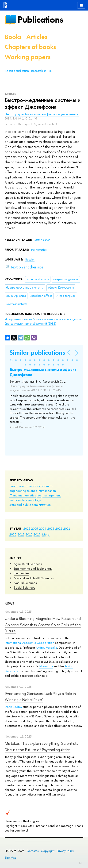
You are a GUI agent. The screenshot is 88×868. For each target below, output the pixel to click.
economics (45, 486)
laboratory (46, 666)
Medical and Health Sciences (34, 578)
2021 (67, 528)
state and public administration (30, 505)
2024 (43, 528)
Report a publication (17, 71)
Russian (30, 260)
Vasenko (52, 647)
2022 (59, 528)
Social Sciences (24, 587)
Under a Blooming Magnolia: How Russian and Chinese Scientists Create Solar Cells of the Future (43, 625)
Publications (40, 20)
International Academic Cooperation (29, 643)
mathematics (18, 500)
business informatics (23, 486)
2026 (27, 528)
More (46, 534)
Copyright (48, 851)
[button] (11, 360)
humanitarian (47, 491)
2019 (21, 534)
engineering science (23, 491)
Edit (81, 863)
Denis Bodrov (13, 707)
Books (13, 37)
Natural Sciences (25, 583)
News (10, 604)
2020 (13, 534)
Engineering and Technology (33, 568)
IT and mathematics (23, 495)
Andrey (41, 647)
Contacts (33, 851)
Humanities (21, 573)
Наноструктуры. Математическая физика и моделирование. (42, 114)
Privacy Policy (65, 851)
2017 (37, 534)
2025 (35, 528)
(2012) (43, 321)
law (39, 495)
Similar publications (37, 353)
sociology (34, 500)
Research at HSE (41, 71)
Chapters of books (30, 47)
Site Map (11, 858)
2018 (29, 534)
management (52, 495)
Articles (37, 37)
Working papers (28, 57)
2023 (51, 528)
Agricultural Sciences (28, 564)
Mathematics (42, 240)
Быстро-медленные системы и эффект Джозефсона (43, 372)
